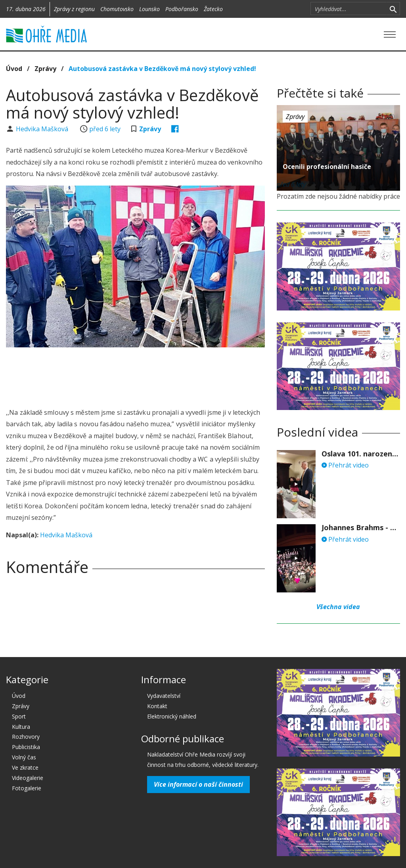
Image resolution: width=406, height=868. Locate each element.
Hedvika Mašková (43, 129)
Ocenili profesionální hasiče (327, 167)
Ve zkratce (25, 767)
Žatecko (213, 9)
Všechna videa (338, 607)
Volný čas (24, 757)
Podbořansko (182, 9)
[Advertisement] (150, 375)
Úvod (14, 69)
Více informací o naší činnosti (198, 784)
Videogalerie (28, 778)
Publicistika (26, 747)
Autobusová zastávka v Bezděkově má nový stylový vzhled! (162, 69)
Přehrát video (345, 465)
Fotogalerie (27, 788)
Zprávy (45, 69)
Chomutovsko (117, 9)
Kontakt (157, 706)
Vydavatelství (164, 696)
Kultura (21, 727)
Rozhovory (26, 737)
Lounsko (149, 9)
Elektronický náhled (172, 716)
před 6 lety (105, 129)
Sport (19, 716)
